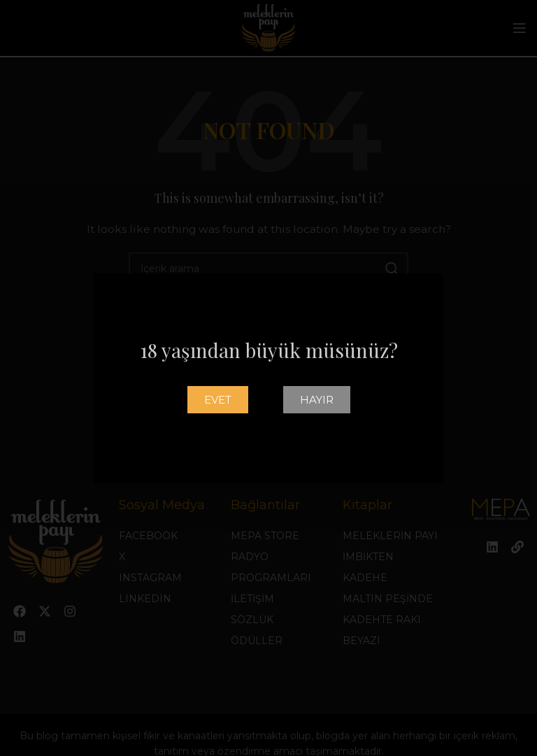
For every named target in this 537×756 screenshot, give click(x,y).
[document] (268, 378)
